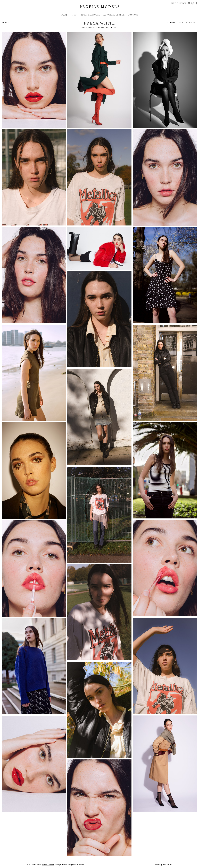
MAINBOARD (167, 865)
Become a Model (90, 15)
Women (65, 15)
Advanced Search (114, 15)
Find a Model (179, 3)
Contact (133, 15)
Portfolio (173, 23)
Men (75, 15)
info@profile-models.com (76, 865)
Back (5, 23)
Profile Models (99, 7)
